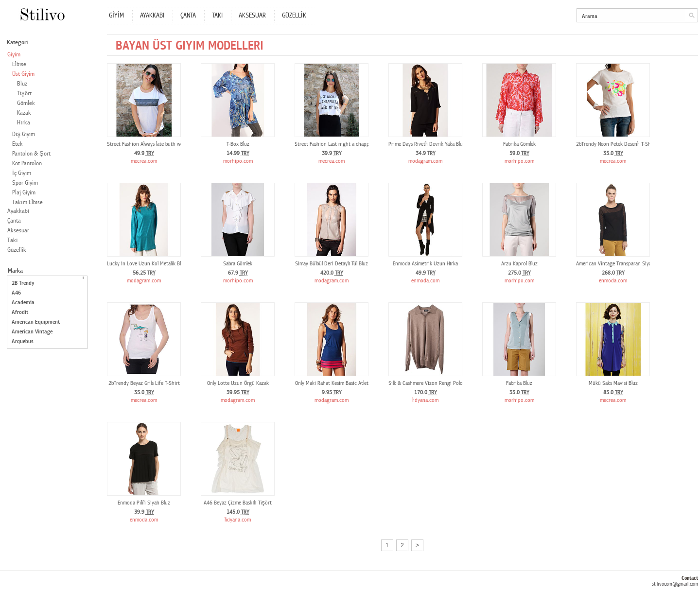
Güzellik (17, 250)
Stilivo (42, 14)
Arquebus (23, 341)
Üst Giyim (23, 74)
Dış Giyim (24, 134)
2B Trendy (23, 283)
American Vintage (32, 332)
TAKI (217, 16)
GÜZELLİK (294, 16)
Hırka (24, 123)
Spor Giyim (25, 183)
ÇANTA (188, 16)
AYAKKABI (152, 16)
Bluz (22, 84)
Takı (13, 240)
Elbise (19, 64)
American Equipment (36, 322)
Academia (23, 303)
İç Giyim (22, 173)
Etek (17, 144)
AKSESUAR (252, 16)
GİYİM (116, 16)
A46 (16, 293)
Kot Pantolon (27, 164)
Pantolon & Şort (31, 154)
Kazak (24, 113)
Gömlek (26, 103)
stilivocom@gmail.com (675, 584)
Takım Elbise (27, 202)
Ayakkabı (18, 211)
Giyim (14, 55)
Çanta (14, 221)
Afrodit (20, 312)
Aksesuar (18, 231)
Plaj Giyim (24, 193)
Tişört (24, 94)
